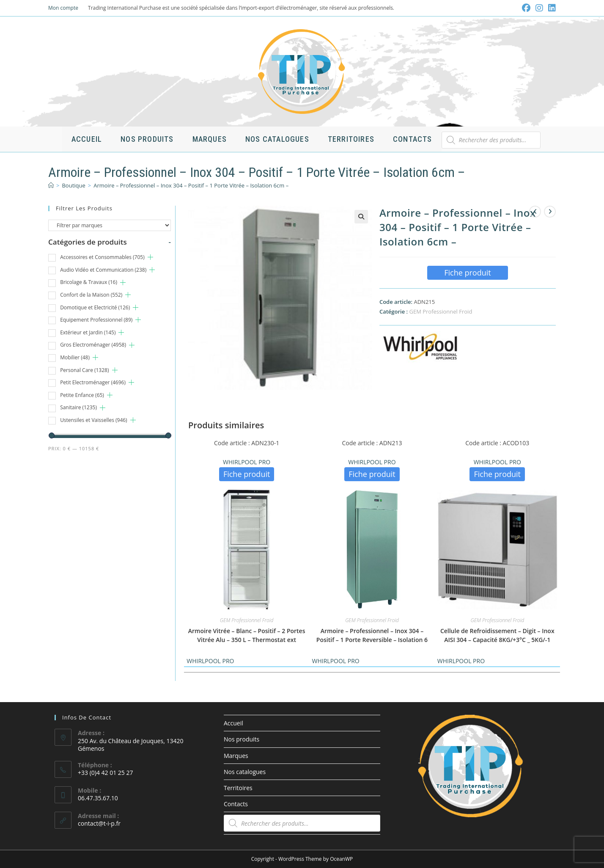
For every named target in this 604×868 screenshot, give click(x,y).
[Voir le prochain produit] (550, 212)
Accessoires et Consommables (102, 257)
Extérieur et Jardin (88, 332)
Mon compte (63, 8)
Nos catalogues (245, 772)
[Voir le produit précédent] (535, 212)
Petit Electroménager (93, 382)
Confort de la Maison (91, 295)
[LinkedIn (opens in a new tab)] (551, 8)
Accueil (233, 723)
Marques (236, 756)
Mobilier (75, 357)
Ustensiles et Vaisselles (94, 420)
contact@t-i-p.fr (99, 823)
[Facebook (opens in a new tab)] (526, 8)
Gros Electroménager (93, 345)
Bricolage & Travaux (89, 282)
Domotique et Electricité (95, 307)
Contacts (236, 804)
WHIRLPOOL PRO (247, 462)
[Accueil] (51, 185)
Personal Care (84, 370)
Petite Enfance (82, 395)
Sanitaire (78, 407)
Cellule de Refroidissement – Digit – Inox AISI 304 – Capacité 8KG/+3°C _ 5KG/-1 (497, 635)
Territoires (238, 788)
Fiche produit (468, 273)
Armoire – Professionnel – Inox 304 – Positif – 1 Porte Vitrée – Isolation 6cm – (191, 185)
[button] (361, 217)
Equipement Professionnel (96, 320)
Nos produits (242, 739)
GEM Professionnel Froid (441, 311)
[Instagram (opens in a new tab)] (539, 8)
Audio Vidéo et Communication (103, 270)
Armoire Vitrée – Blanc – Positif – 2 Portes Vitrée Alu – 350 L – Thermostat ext (247, 635)
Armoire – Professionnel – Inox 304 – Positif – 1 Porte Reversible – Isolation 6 (372, 635)
